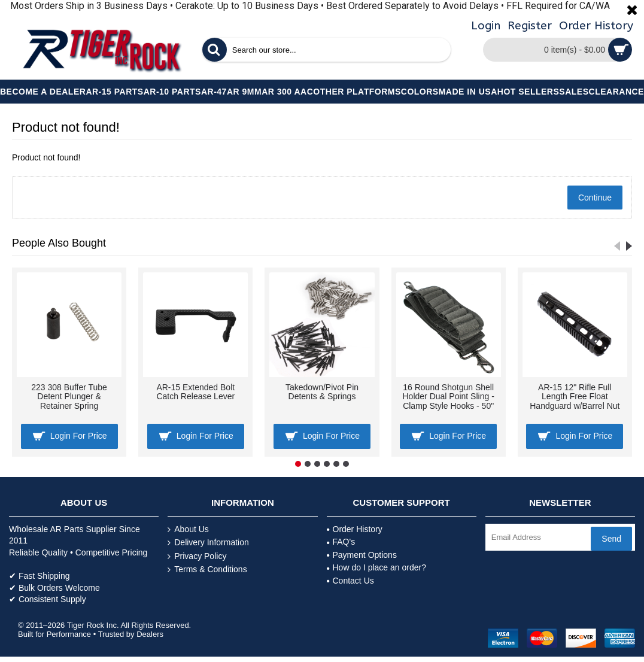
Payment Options (362, 555)
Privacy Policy (197, 556)
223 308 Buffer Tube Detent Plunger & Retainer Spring (69, 397)
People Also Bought (59, 243)
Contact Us (350, 581)
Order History (355, 529)
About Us (188, 529)
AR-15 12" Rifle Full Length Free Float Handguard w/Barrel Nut (575, 397)
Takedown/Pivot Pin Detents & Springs (322, 392)
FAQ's (341, 542)
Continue (595, 198)
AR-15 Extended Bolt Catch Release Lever (195, 392)
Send (611, 539)
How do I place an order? (376, 567)
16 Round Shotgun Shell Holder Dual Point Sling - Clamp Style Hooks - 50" (449, 397)
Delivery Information (208, 543)
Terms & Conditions (207, 570)
